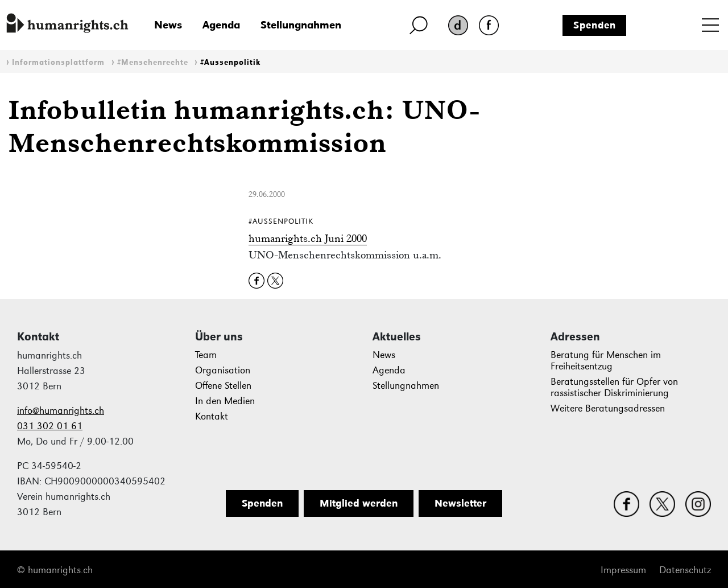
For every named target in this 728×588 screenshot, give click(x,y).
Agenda (221, 25)
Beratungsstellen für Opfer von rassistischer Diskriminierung (614, 387)
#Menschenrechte (153, 62)
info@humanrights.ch (61, 411)
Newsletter (460, 503)
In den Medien (225, 401)
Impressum (623, 570)
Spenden (595, 25)
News (168, 25)
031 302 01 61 (50, 426)
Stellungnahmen (301, 25)
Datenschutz (685, 570)
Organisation (223, 370)
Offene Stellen (223, 386)
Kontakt (212, 416)
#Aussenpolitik (230, 62)
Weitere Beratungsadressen (608, 408)
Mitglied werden (359, 503)
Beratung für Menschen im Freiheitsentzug (606, 361)
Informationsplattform (58, 62)
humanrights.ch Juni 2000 (308, 238)
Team (206, 355)
